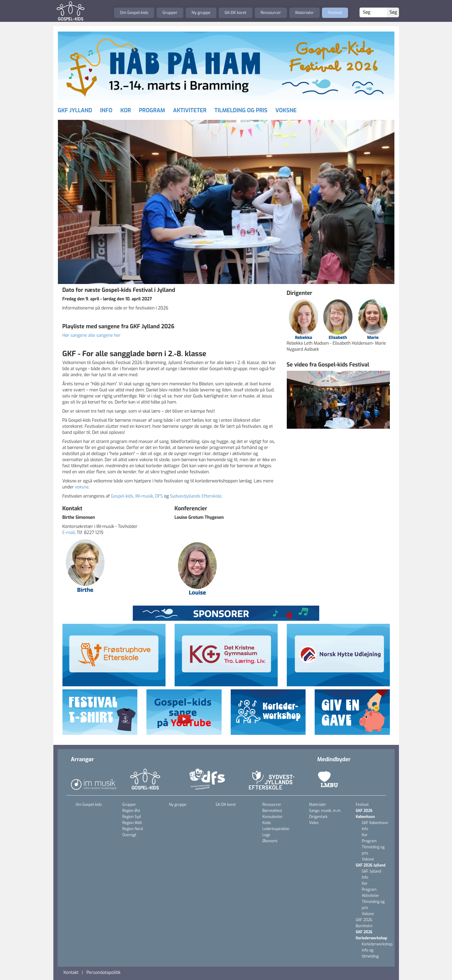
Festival (335, 13)
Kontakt (71, 973)
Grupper (170, 13)
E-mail (69, 533)
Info (106, 110)
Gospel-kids (122, 496)
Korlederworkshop (377, 944)
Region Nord (133, 829)
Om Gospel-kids (134, 13)
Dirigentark (318, 817)
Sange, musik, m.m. (325, 811)
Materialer (305, 13)
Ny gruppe (201, 13)
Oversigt (129, 835)
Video (314, 823)
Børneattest (272, 811)
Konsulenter (273, 817)
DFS (159, 496)
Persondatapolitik (104, 973)
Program (152, 110)
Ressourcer (271, 13)
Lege (266, 835)
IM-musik (144, 496)
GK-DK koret (236, 13)
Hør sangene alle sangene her (92, 335)
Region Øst (131, 811)
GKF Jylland (75, 110)
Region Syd (132, 817)
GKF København (375, 823)
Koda (267, 823)
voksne (82, 487)
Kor (126, 110)
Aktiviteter (190, 110)
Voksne (286, 110)
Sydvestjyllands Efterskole (196, 496)
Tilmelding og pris (241, 110)
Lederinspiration (276, 829)
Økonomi (270, 841)
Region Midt (132, 823)
